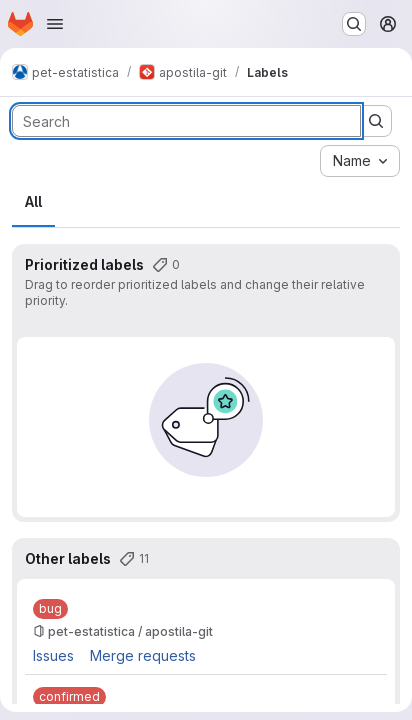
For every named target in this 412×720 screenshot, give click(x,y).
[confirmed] (69, 697)
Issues (53, 655)
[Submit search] (376, 121)
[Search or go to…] (354, 24)
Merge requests (143, 655)
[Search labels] (186, 121)
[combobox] (360, 161)
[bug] (50, 609)
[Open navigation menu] (55, 24)
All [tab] (33, 201)
